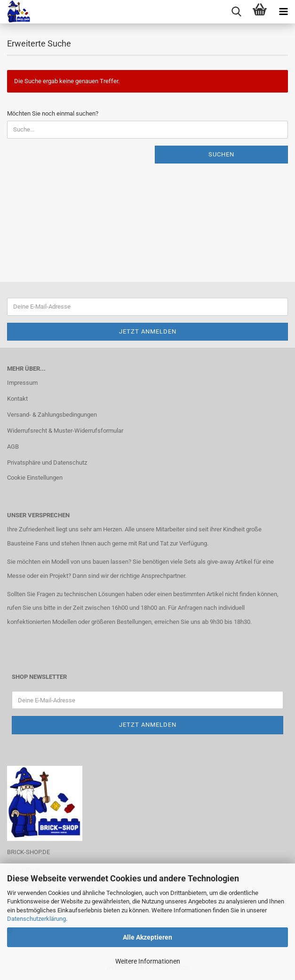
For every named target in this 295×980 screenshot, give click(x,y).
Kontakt (17, 399)
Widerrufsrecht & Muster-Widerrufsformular (65, 431)
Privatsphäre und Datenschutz (47, 463)
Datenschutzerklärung (36, 919)
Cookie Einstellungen (35, 478)
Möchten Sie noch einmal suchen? (53, 113)
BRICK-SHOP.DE (28, 852)
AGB (13, 447)
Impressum (22, 383)
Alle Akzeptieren (147, 937)
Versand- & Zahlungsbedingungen (52, 415)
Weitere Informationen (148, 961)
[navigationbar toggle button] (283, 12)
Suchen (221, 154)
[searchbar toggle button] (236, 12)
